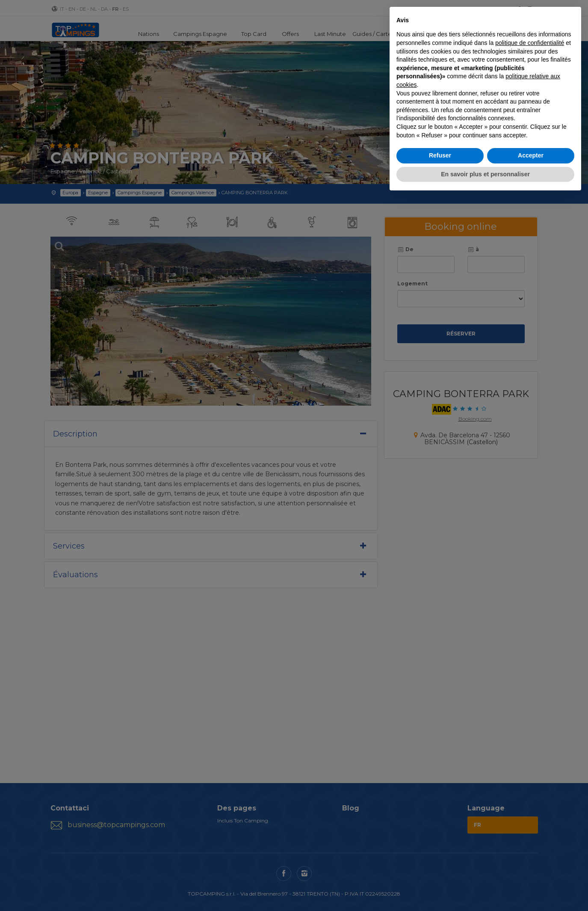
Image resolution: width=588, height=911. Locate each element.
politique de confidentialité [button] (530, 43)
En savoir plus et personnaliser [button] (485, 174)
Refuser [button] (440, 155)
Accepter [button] (531, 155)
